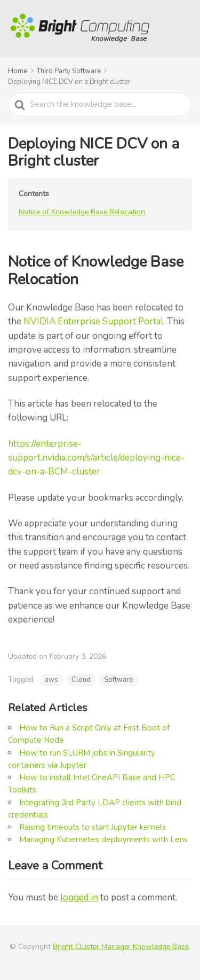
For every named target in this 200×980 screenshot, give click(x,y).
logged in (79, 897)
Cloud (81, 680)
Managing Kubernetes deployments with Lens (103, 839)
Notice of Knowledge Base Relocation (82, 212)
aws (51, 680)
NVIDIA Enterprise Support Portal (93, 321)
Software (118, 680)
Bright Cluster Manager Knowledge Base (121, 947)
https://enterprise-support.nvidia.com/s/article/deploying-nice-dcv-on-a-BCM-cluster (96, 458)
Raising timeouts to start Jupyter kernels (93, 827)
